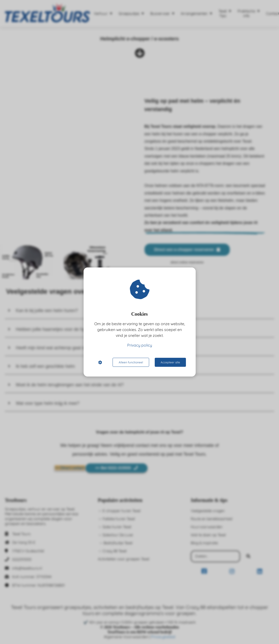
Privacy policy (140, 345)
